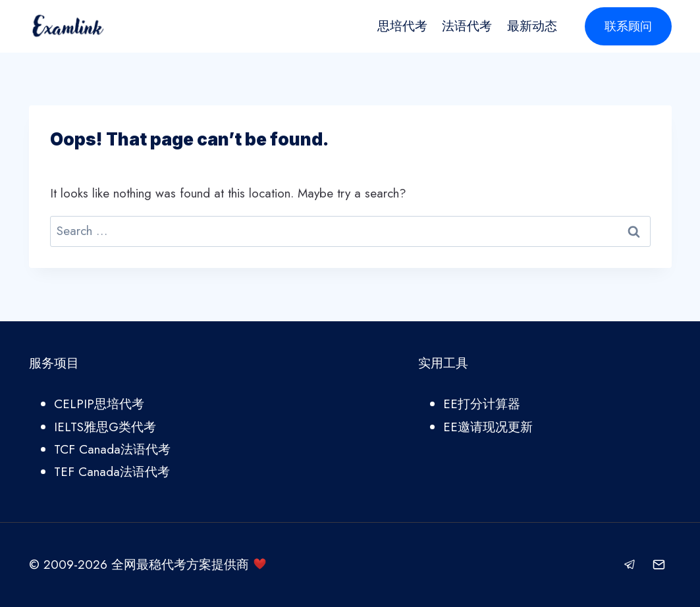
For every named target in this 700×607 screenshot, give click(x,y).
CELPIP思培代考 (99, 404)
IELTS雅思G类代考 (105, 427)
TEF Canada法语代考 (112, 472)
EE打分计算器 (482, 404)
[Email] (659, 565)
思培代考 (402, 26)
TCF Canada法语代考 (112, 449)
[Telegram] (630, 565)
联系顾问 (628, 26)
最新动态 (532, 26)
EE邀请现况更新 (488, 427)
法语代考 (467, 26)
